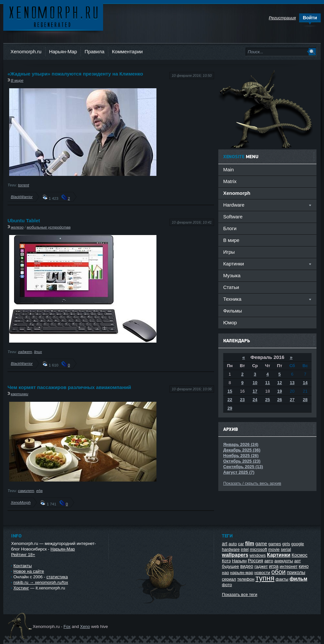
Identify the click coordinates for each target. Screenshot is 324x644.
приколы (296, 572)
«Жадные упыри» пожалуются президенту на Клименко (75, 74)
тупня (265, 578)
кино (304, 566)
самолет (26, 491)
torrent (24, 185)
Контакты (23, 566)
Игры (229, 252)
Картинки (279, 555)
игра (274, 566)
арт (297, 561)
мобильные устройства (49, 227)
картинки (19, 394)
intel (245, 549)
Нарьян (239, 561)
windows (258, 555)
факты (282, 579)
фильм (298, 579)
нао (225, 573)
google (298, 544)
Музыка (232, 275)
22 (230, 400)
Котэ (226, 561)
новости (262, 573)
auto (233, 544)
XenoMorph (21, 502)
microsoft (258, 549)
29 (230, 408)
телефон (246, 579)
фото (227, 585)
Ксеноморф (53, 16)
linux (38, 352)
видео (247, 566)
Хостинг (21, 588)
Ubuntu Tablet (24, 220)
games (275, 544)
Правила (94, 51)
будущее (230, 566)
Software (233, 217)
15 (230, 391)
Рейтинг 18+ (23, 555)
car (241, 544)
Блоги (230, 228)
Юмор (230, 322)
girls (286, 544)
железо (17, 227)
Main (228, 169)
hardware (231, 549)
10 (255, 383)
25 (267, 400)
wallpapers (235, 555)
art (225, 544)
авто (269, 561)
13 (292, 383)
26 (279, 400)
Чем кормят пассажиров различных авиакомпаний (69, 387)
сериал (229, 579)
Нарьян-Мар (63, 51)
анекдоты (284, 561)
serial (286, 549)
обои (279, 572)
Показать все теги (240, 594)
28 (305, 400)
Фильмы (233, 311)
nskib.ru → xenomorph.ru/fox (41, 582)
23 (242, 400)
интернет (289, 566)
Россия (255, 561)
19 (279, 391)
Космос (299, 555)
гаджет (25, 352)
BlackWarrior (22, 197)
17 (255, 391)
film (250, 543)
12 (279, 383)
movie (274, 549)
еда (39, 491)
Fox (67, 627)
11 (267, 383)
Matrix (230, 181)
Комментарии (127, 51)
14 (305, 383)
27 (292, 400)
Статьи (231, 287)
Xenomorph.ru (26, 51)
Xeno (85, 627)
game (261, 544)
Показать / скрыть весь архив (252, 483)
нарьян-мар (242, 573)
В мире (17, 80)
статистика (57, 577)
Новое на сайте (29, 571)
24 (255, 400)
